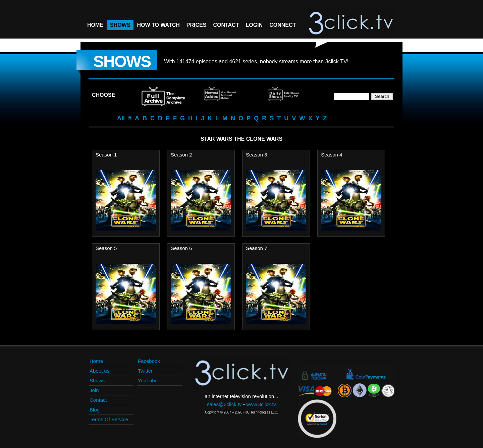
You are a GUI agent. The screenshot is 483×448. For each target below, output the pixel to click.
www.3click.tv (261, 404)
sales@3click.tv (224, 404)
